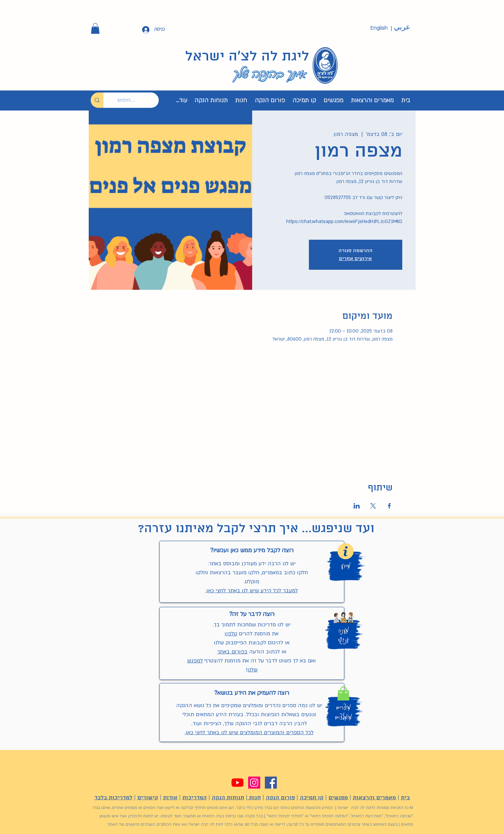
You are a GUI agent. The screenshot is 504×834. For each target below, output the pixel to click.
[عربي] (402, 27)
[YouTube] (237, 783)
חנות (254, 798)
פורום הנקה (280, 798)
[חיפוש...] (136, 100)
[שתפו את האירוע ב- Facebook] (389, 506)
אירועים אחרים (355, 259)
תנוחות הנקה (228, 798)
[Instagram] (254, 783)
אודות (170, 798)
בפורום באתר (232, 652)
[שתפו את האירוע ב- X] (373, 506)
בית (405, 798)
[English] (379, 28)
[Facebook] (271, 783)
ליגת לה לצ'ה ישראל (247, 57)
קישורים (148, 798)
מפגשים (338, 798)
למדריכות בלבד (113, 798)
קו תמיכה (312, 798)
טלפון (231, 634)
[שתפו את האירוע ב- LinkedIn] (357, 506)
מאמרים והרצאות (374, 798)
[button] (95, 28)
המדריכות (195, 798)
